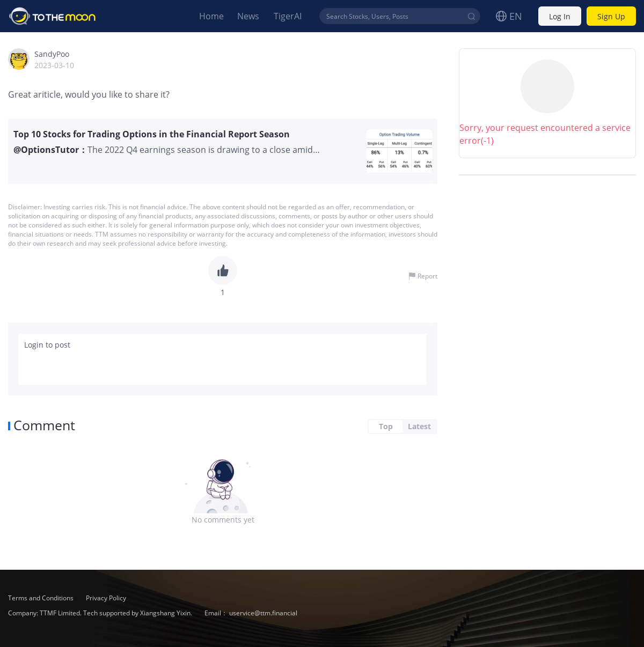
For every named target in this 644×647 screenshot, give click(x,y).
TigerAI (288, 16)
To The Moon (53, 16)
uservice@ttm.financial (263, 613)
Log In (560, 16)
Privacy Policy (106, 598)
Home (211, 16)
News (248, 16)
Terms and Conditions (42, 598)
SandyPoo (52, 54)
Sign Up (611, 16)
